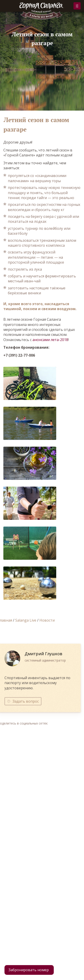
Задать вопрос (26, 701)
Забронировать (77, 6)
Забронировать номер (29, 970)
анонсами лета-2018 (50, 340)
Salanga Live (26, 620)
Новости (47, 620)
